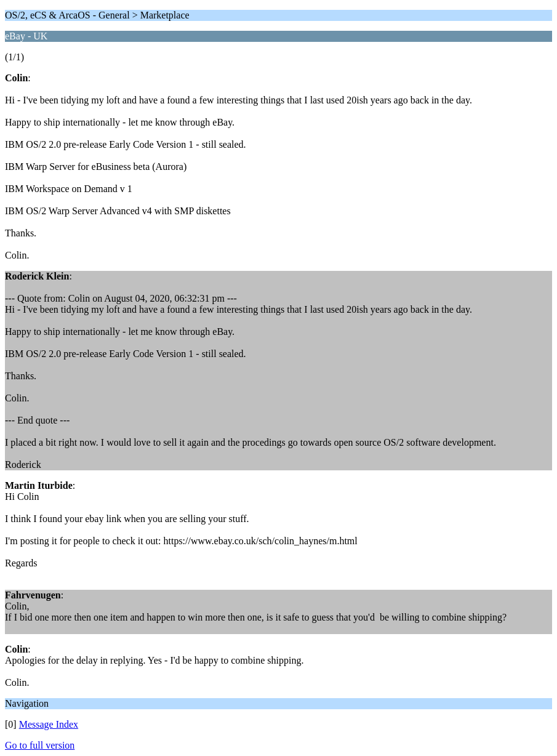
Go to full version (40, 745)
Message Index (49, 724)
